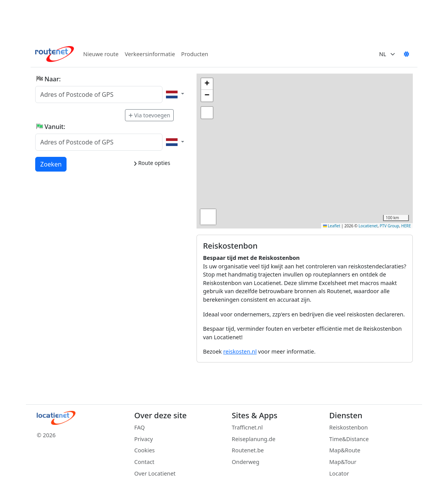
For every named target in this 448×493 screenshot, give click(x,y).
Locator (339, 473)
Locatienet (368, 226)
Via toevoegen (149, 115)
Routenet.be (248, 450)
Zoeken (51, 164)
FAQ (139, 427)
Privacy (144, 439)
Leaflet (332, 226)
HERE (406, 226)
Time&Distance (349, 439)
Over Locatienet (155, 473)
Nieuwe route (101, 54)
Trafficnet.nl (247, 427)
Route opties (152, 163)
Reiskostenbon (349, 427)
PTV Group (390, 226)
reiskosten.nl (240, 351)
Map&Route (345, 450)
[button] (207, 84)
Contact (144, 462)
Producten (195, 54)
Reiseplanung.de (254, 439)
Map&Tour (343, 462)
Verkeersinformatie (150, 54)
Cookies (144, 450)
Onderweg (245, 462)
